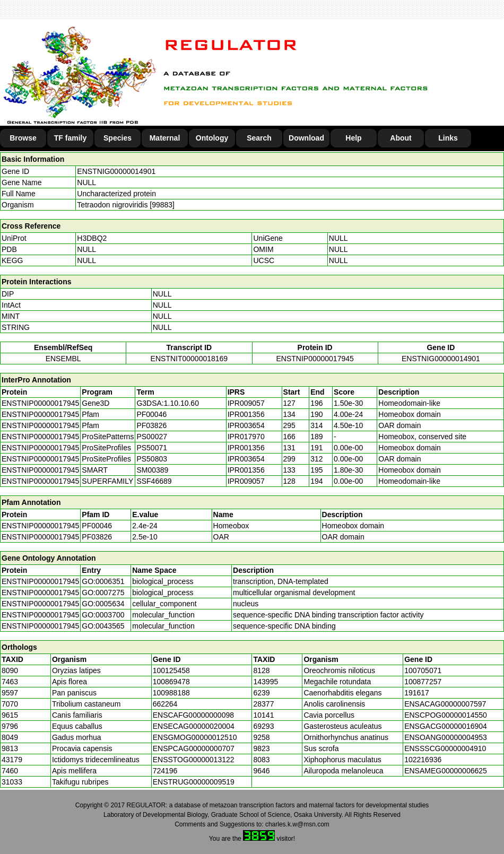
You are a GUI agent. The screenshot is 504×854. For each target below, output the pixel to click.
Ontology (212, 138)
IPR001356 (246, 414)
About (401, 138)
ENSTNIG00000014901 (116, 171)
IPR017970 (246, 437)
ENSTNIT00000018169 (189, 359)
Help (353, 138)
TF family (70, 138)
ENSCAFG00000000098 (193, 715)
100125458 (171, 670)
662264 (165, 704)
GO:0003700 (103, 615)
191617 (417, 693)
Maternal (165, 138)
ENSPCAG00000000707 (194, 748)
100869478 (171, 682)
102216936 (423, 760)
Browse (23, 138)
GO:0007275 (103, 592)
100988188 (171, 693)
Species (118, 138)
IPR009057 (246, 403)
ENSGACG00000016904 (446, 726)
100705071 (423, 670)
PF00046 (97, 526)
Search (259, 138)
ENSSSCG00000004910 (445, 748)
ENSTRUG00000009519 (194, 782)
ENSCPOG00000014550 (446, 715)
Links (448, 138)
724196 (165, 771)
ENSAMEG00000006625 (446, 771)
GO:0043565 (103, 626)
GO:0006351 (103, 581)
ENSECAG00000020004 (194, 726)
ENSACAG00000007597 (445, 704)
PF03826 (97, 537)
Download (306, 138)
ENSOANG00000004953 (446, 737)
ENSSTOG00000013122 (194, 760)
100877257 (423, 682)
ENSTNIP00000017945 (315, 359)
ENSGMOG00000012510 (195, 737)
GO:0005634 (103, 604)
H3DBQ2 (92, 238)
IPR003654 (246, 425)
